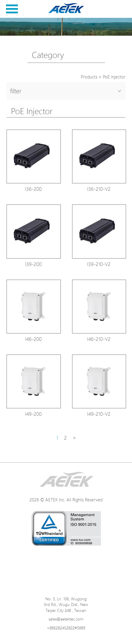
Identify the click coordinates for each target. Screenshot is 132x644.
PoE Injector (114, 77)
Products (89, 77)
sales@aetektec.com (66, 619)
